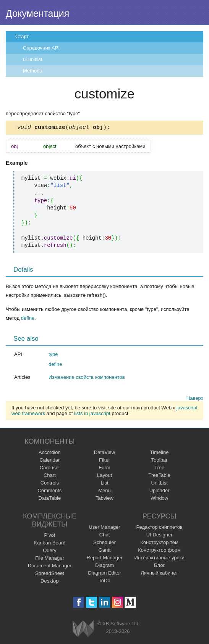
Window (159, 499)
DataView (104, 453)
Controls (50, 484)
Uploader (160, 492)
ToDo (104, 582)
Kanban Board (49, 544)
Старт (22, 36)
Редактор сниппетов (159, 528)
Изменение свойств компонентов (87, 378)
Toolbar (160, 461)
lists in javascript (92, 415)
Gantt (105, 551)
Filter (104, 461)
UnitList (159, 484)
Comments (49, 492)
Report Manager (105, 559)
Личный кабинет (159, 574)
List (104, 484)
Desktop (50, 582)
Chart (50, 476)
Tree (159, 469)
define (28, 319)
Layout (104, 476)
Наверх (195, 399)
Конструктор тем (159, 543)
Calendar (49, 461)
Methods (32, 71)
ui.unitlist (33, 59)
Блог (159, 566)
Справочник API (41, 48)
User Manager (104, 528)
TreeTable (159, 476)
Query (49, 551)
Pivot (49, 536)
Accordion (50, 453)
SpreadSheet (50, 574)
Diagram (104, 566)
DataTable (50, 499)
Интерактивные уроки (160, 559)
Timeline (160, 453)
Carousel (50, 469)
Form (104, 469)
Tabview (104, 499)
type (53, 355)
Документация (37, 13)
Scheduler (104, 543)
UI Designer (160, 536)
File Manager (50, 559)
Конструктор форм (159, 551)
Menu (104, 492)
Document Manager (50, 567)
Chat (104, 536)
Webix (83, 630)
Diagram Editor (104, 574)
